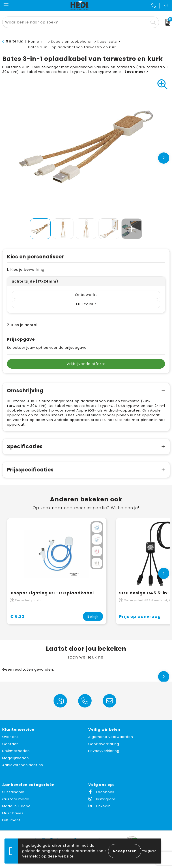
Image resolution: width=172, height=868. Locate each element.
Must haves (13, 813)
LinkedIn (99, 806)
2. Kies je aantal (22, 325)
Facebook (101, 792)
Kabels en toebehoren (72, 41)
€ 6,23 (17, 616)
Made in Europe (16, 806)
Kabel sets (107, 41)
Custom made (16, 799)
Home (34, 41)
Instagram (102, 799)
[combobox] (76, 22)
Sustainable (13, 792)
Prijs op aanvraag (140, 616)
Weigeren (149, 851)
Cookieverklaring (104, 744)
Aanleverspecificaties (23, 765)
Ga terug (15, 41)
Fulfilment (11, 820)
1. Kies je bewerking (26, 269)
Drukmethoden (16, 751)
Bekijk (93, 616)
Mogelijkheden (16, 758)
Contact (10, 744)
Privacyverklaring (104, 751)
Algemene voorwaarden (111, 737)
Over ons (11, 737)
